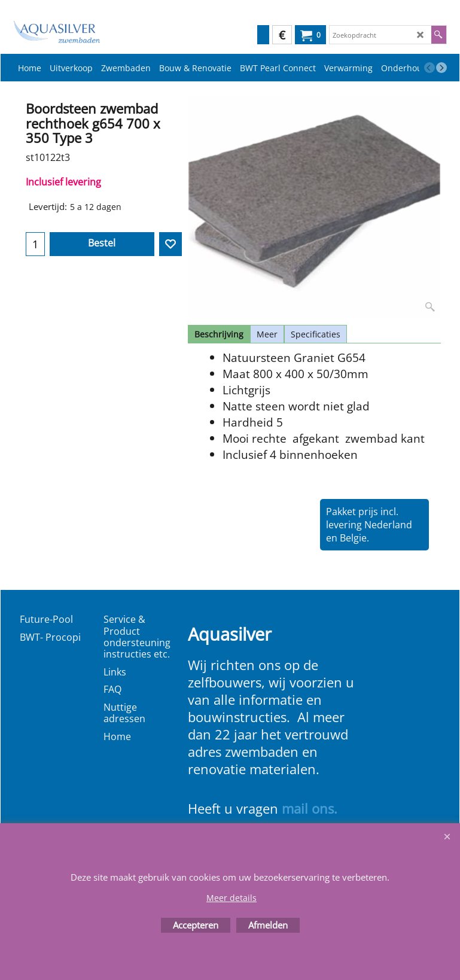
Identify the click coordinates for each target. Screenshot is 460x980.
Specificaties (316, 334)
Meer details (231, 898)
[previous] (429, 68)
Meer (267, 334)
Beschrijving (219, 334)
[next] (441, 68)
